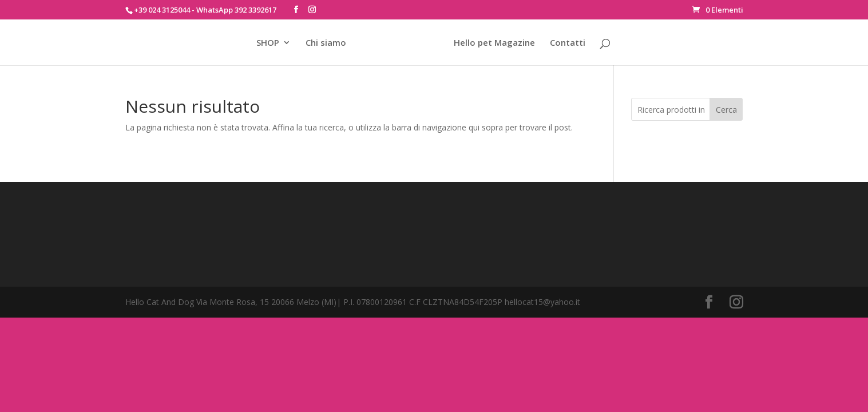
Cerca (726, 110)
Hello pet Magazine (494, 43)
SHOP (268, 43)
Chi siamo (326, 43)
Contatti (568, 43)
